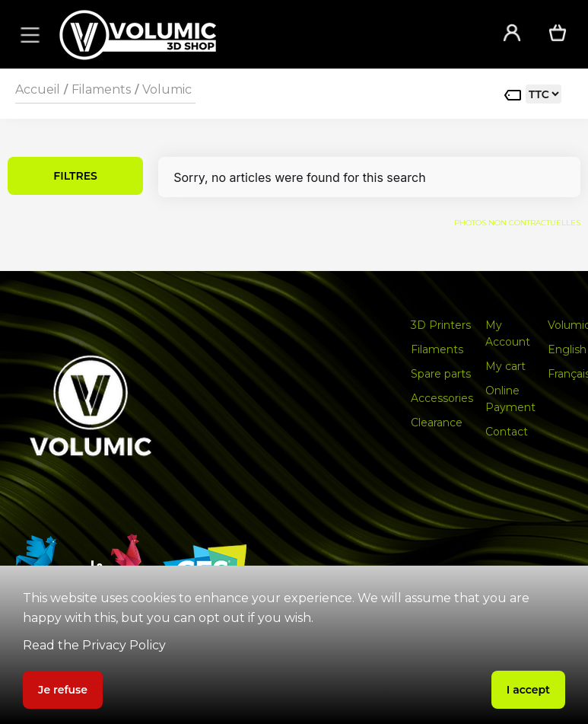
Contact (507, 432)
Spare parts (441, 374)
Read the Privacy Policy (94, 645)
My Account (508, 333)
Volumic (167, 89)
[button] (27, 34)
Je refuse (63, 690)
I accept (528, 690)
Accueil (38, 89)
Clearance (437, 423)
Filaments (101, 89)
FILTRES (75, 176)
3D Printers (441, 325)
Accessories (442, 398)
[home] (261, 35)
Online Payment (510, 399)
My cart (505, 366)
